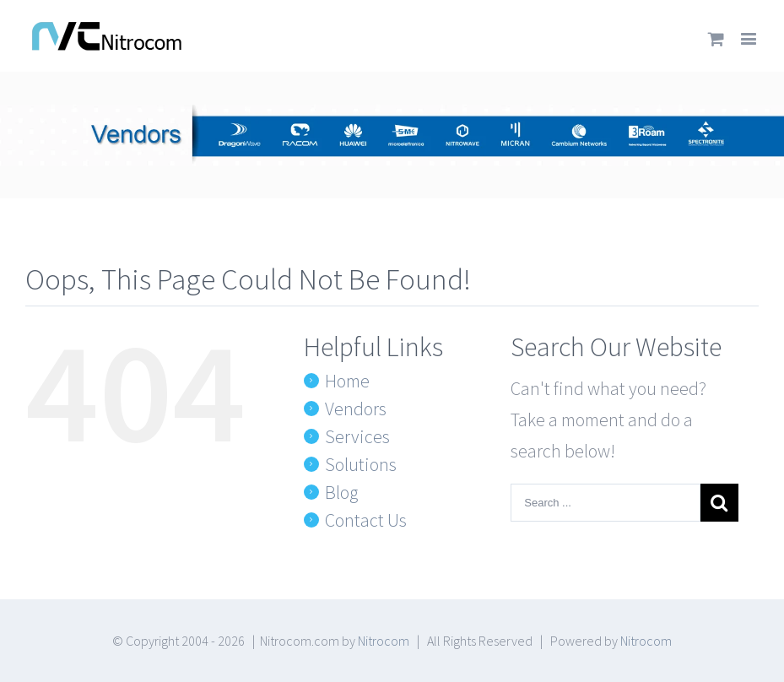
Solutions (361, 464)
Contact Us (366, 520)
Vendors (356, 409)
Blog (341, 492)
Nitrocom (384, 641)
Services (357, 436)
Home (347, 381)
